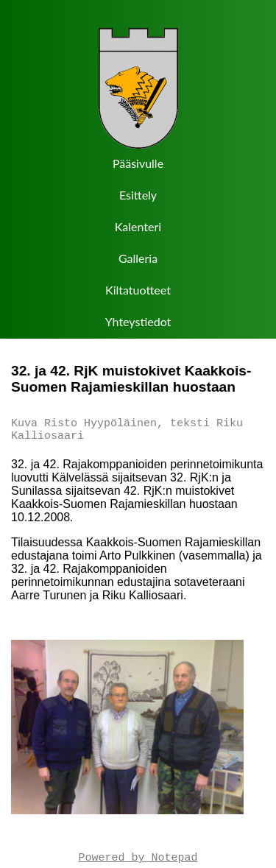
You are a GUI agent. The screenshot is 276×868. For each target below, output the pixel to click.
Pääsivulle (138, 163)
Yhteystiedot (138, 321)
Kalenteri (138, 226)
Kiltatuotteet (138, 290)
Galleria (138, 258)
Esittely (138, 195)
